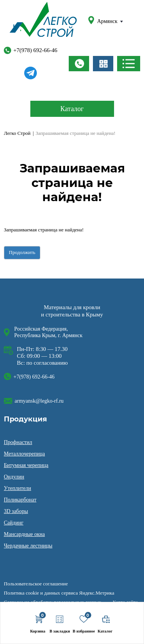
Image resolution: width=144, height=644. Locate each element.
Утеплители (17, 488)
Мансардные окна (24, 534)
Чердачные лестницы (28, 546)
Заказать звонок (79, 64)
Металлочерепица (24, 454)
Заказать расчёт (103, 64)
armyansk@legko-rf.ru (39, 401)
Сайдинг (14, 523)
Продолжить (22, 252)
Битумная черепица (26, 465)
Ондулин (14, 477)
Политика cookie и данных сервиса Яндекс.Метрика (59, 593)
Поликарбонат (20, 500)
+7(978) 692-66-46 (31, 49)
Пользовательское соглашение (36, 584)
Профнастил (18, 442)
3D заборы (16, 511)
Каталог (72, 109)
